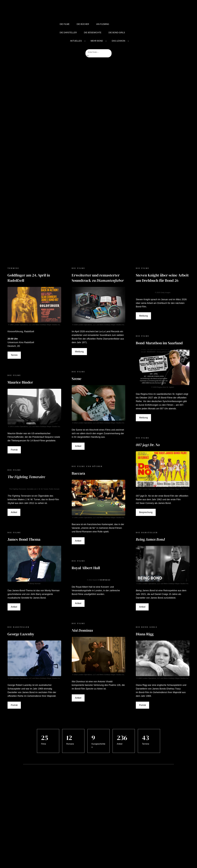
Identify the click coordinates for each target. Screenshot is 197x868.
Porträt (14, 406)
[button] (3, 859)
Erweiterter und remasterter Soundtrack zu (98, 234)
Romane (70, 700)
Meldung (79, 308)
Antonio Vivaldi (105, 638)
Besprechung (146, 468)
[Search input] (99, 52)
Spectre (90, 645)
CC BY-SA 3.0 (105, 536)
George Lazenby (21, 590)
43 (145, 694)
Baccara (78, 429)
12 (69, 694)
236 (122, 694)
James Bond (28, 648)
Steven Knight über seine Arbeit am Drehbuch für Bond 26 (162, 234)
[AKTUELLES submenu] (85, 41)
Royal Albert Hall (86, 524)
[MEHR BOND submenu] (106, 41)
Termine (146, 700)
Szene (77, 335)
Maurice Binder (20, 338)
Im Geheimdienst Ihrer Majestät (40, 652)
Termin (14, 311)
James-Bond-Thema (24, 495)
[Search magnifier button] (88, 56)
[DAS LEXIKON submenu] (128, 41)
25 (45, 694)
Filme (44, 700)
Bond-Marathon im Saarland (159, 299)
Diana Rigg (145, 590)
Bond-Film (80, 645)
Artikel (14, 468)
